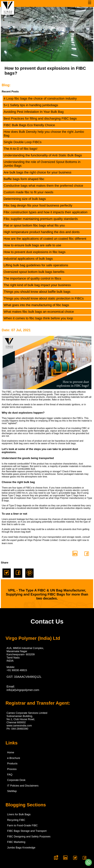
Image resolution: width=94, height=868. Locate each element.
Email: (23, 688)
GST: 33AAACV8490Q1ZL (24, 677)
